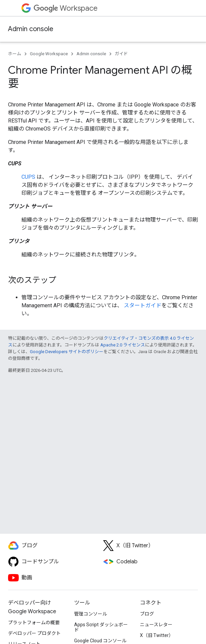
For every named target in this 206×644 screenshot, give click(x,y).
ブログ (147, 614)
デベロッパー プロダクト (34, 633)
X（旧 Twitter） (157, 635)
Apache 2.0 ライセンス (123, 345)
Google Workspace (49, 54)
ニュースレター (156, 625)
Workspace (66, 8)
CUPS (28, 177)
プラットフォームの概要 (34, 623)
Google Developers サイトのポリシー (67, 352)
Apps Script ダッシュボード (101, 627)
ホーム (15, 54)
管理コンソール (91, 614)
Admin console (31, 29)
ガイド (121, 54)
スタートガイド (143, 305)
